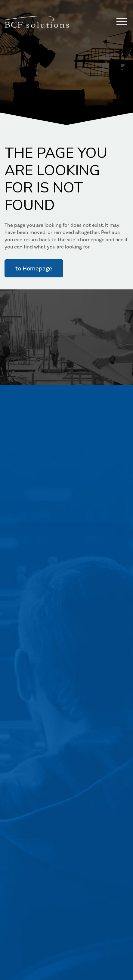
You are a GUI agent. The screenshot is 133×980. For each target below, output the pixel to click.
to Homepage (34, 268)
